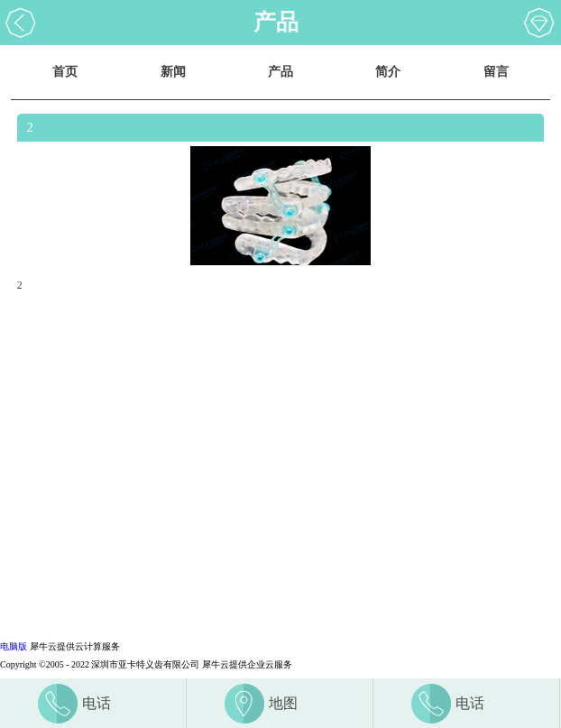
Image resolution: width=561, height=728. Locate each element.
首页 (65, 72)
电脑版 (14, 646)
